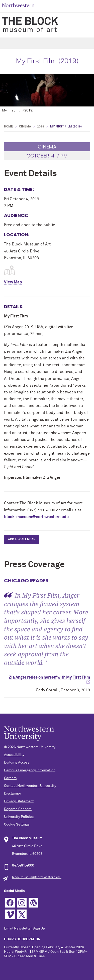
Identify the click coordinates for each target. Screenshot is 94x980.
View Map (13, 282)
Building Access (17, 763)
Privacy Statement (19, 801)
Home (9, 127)
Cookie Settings (17, 825)
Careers (10, 778)
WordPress (33, 903)
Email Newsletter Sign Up (24, 929)
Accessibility (14, 755)
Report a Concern (18, 809)
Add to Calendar (22, 540)
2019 (41, 127)
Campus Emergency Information (30, 770)
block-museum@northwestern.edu (36, 517)
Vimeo (10, 914)
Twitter (22, 914)
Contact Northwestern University (30, 786)
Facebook (10, 903)
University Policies (19, 817)
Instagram (22, 903)
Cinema (25, 127)
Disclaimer (13, 794)
